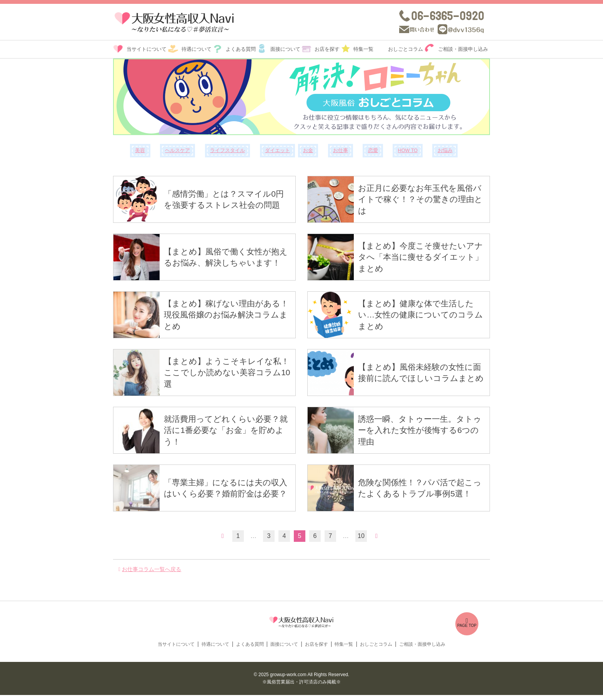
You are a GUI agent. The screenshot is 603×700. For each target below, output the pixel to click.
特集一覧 (363, 49)
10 (361, 536)
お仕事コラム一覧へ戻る (152, 569)
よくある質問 (241, 49)
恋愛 (373, 150)
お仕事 (341, 150)
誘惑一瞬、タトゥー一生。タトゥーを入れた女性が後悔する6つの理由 (420, 430)
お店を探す (327, 49)
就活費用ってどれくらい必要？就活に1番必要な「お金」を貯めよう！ (226, 430)
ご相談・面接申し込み (463, 49)
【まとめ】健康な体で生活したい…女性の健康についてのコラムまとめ (421, 315)
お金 (308, 150)
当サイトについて (147, 49)
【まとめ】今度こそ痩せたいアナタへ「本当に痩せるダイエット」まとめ (421, 257)
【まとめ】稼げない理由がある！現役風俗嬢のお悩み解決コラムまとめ (226, 315)
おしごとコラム (406, 49)
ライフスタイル (227, 150)
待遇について (197, 49)
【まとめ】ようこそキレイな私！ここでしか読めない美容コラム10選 (227, 373)
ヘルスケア (177, 150)
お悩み (445, 150)
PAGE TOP (467, 623)
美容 (140, 150)
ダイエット (277, 150)
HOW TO (408, 150)
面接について (285, 49)
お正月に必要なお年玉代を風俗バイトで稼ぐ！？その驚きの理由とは (420, 199)
